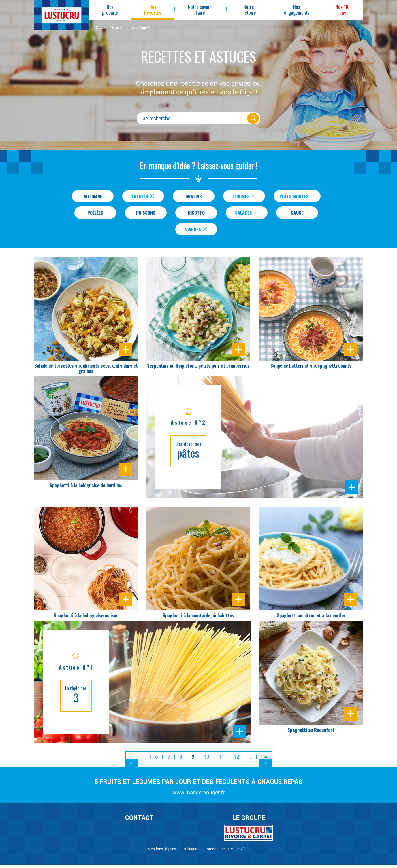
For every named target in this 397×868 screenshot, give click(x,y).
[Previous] (132, 767)
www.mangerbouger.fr (198, 795)
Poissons (146, 214)
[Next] (266, 767)
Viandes (196, 232)
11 (221, 760)
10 (206, 760)
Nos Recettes (124, 28)
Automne (91, 196)
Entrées (141, 196)
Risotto (196, 214)
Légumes (242, 196)
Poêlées (95, 214)
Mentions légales (162, 852)
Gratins (192, 196)
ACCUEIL (101, 28)
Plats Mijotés (297, 196)
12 (236, 760)
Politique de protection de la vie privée (215, 852)
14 (264, 760)
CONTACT (139, 821)
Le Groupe (249, 821)
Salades (247, 214)
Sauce (297, 214)
